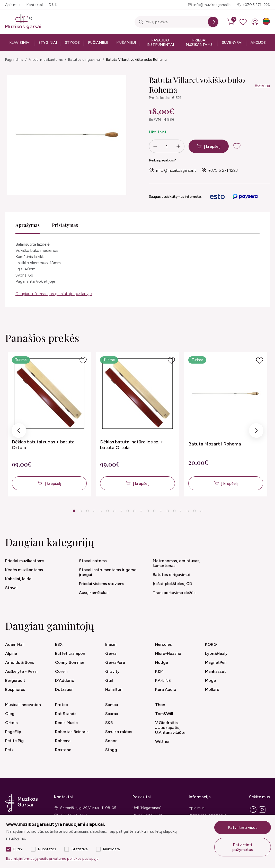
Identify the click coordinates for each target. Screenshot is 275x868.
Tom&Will (164, 714)
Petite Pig (14, 741)
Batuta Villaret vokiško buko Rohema (136, 60)
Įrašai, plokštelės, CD (172, 584)
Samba (112, 705)
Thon (160, 705)
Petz (9, 750)
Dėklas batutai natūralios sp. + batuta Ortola (132, 445)
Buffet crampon (70, 653)
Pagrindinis (14, 60)
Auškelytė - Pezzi (21, 671)
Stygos (72, 43)
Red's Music (66, 723)
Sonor (111, 741)
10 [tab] (134, 511)
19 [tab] (194, 511)
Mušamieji (126, 43)
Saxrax (112, 714)
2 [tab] (81, 511)
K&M (159, 671)
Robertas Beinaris (72, 732)
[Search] (213, 22)
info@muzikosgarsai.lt (212, 5)
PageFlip (13, 732)
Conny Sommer (70, 662)
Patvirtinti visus (243, 827)
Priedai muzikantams (199, 42)
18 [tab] (188, 511)
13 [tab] (154, 511)
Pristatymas (65, 225)
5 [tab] (101, 511)
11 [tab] (141, 511)
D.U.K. (54, 5)
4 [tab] (94, 511)
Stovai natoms (93, 561)
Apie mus (13, 5)
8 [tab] (121, 511)
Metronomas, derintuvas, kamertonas (177, 563)
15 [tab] (168, 511)
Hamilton (114, 689)
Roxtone (63, 750)
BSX (59, 644)
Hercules (163, 644)
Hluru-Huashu (168, 653)
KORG (211, 644)
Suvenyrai (232, 43)
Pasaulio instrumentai (160, 42)
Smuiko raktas (119, 732)
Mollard (212, 689)
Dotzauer (64, 689)
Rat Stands (66, 714)
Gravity (112, 671)
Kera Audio (166, 689)
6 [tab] (107, 511)
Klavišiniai (20, 43)
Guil (109, 680)
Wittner (162, 741)
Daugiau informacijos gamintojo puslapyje (54, 294)
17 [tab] (181, 511)
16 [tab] (174, 511)
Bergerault (15, 680)
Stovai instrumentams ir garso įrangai (108, 572)
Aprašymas (28, 225)
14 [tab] (161, 511)
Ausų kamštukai (94, 593)
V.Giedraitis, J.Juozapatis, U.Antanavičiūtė (170, 728)
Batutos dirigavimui (84, 60)
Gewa (111, 653)
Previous (19, 432)
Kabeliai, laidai (19, 579)
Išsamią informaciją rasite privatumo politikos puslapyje (52, 859)
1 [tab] (74, 511)
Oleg (10, 714)
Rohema (262, 85)
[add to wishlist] (241, 146)
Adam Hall (15, 644)
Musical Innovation (23, 705)
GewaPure (115, 662)
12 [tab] (148, 511)
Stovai (11, 588)
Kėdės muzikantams (24, 570)
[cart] (231, 22)
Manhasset (215, 671)
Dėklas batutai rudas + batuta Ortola (43, 445)
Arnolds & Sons (20, 662)
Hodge (162, 662)
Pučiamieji (98, 43)
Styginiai (48, 43)
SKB (109, 723)
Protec (61, 705)
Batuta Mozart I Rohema (215, 444)
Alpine (11, 653)
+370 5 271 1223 (256, 5)
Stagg (111, 750)
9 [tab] (127, 511)
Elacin (111, 644)
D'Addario (65, 680)
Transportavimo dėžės (174, 593)
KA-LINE (163, 680)
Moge (210, 680)
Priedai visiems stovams (102, 584)
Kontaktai (35, 5)
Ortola (11, 723)
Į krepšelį (212, 146)
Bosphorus (15, 689)
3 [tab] (87, 511)
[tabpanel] (49, 424)
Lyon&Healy (216, 653)
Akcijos (258, 43)
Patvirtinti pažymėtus (243, 847)
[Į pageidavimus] (83, 360)
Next (256, 432)
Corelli (61, 671)
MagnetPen (216, 662)
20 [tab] (201, 511)
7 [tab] (114, 511)
